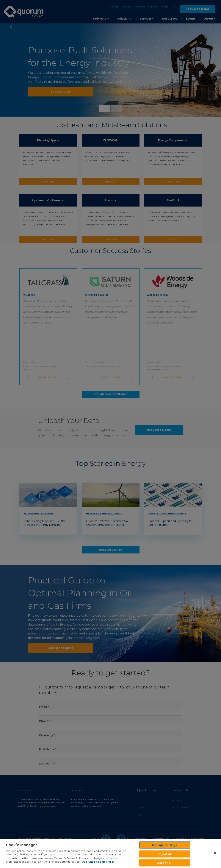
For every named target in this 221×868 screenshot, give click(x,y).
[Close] (215, 853)
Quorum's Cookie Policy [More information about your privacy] (98, 862)
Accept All (165, 863)
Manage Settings (165, 845)
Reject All (165, 854)
